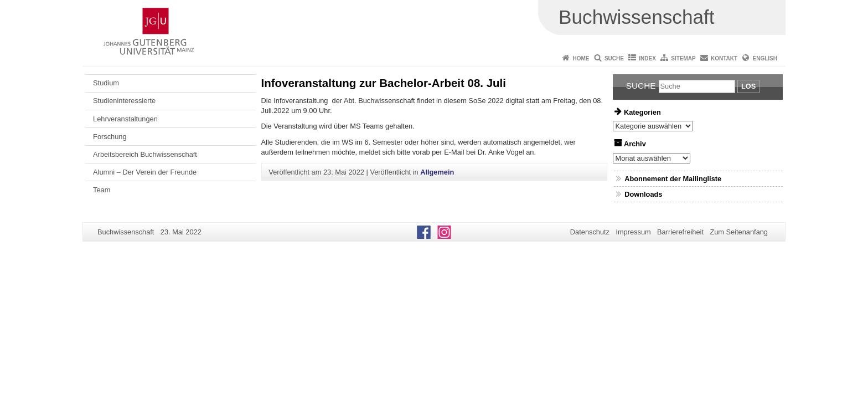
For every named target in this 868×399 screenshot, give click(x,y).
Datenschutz (590, 232)
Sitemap (683, 58)
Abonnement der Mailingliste (673, 179)
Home (581, 58)
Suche (614, 58)
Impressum (633, 232)
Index (647, 58)
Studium (106, 83)
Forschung (110, 137)
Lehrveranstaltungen (125, 119)
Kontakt (724, 58)
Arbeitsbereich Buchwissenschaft (145, 154)
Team (102, 190)
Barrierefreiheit (680, 232)
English (765, 58)
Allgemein (437, 172)
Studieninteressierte (124, 101)
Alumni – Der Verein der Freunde (145, 172)
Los (748, 86)
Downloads (643, 194)
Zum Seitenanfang (739, 232)
